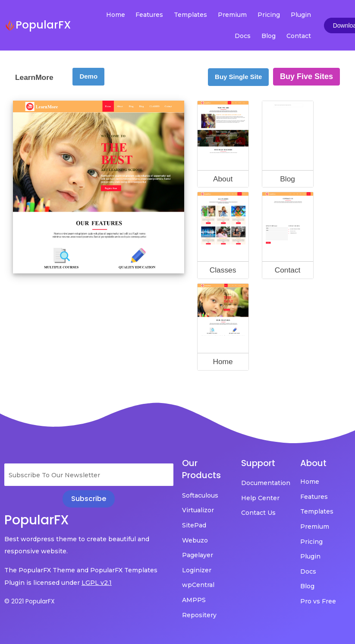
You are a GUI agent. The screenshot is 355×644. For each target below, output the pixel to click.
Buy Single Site (238, 77)
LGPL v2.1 (97, 583)
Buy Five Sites (306, 76)
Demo (88, 76)
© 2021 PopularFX (30, 601)
